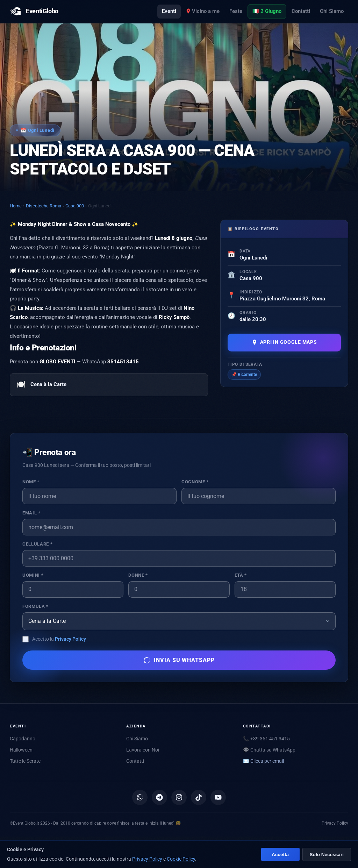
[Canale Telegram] (159, 797)
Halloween (21, 750)
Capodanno (23, 739)
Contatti (301, 11)
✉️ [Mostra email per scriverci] (263, 761)
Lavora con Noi (143, 750)
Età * (241, 575)
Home (16, 206)
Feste (236, 11)
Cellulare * (37, 544)
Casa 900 (75, 206)
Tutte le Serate (25, 761)
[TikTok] (199, 797)
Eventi (169, 11)
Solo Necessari (327, 855)
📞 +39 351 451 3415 (266, 739)
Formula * (35, 606)
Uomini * (33, 575)
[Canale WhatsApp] (140, 797)
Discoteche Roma (44, 206)
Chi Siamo (332, 11)
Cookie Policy (181, 859)
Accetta (280, 855)
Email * (31, 513)
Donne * (138, 575)
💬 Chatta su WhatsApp (269, 750)
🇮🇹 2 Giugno (267, 11)
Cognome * (195, 482)
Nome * (31, 482)
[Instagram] (179, 797)
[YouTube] (218, 797)
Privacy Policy (70, 639)
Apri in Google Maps (284, 342)
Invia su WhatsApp (179, 660)
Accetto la (59, 639)
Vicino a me (203, 11)
